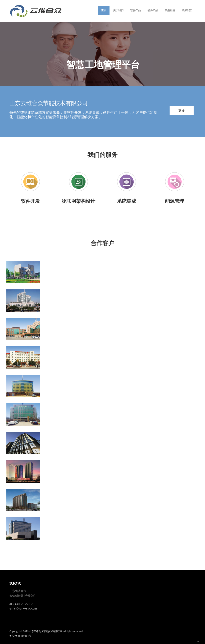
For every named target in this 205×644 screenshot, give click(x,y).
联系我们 (187, 10)
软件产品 (136, 10)
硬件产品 (153, 10)
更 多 (182, 110)
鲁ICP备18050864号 (20, 636)
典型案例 (170, 10)
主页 (104, 10)
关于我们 (118, 10)
